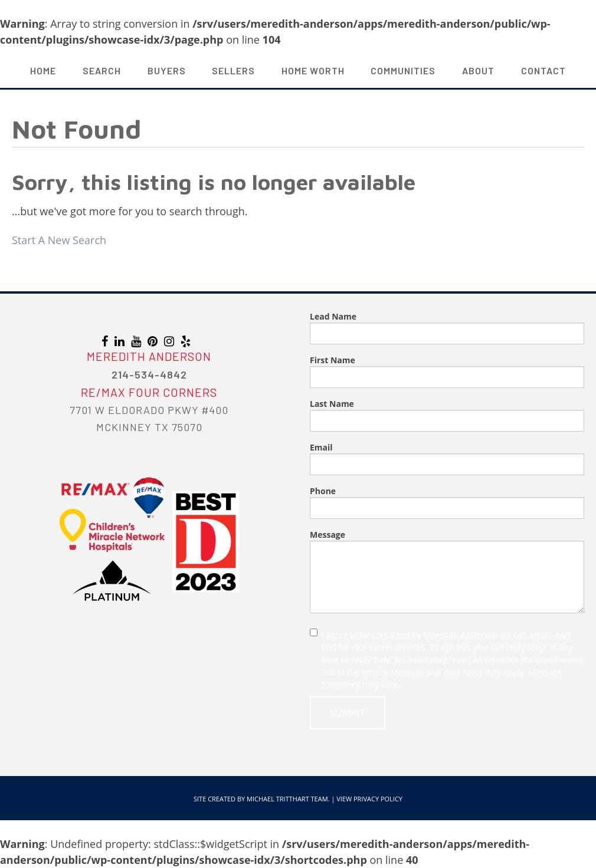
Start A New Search (59, 240)
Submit (348, 713)
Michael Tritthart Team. (288, 799)
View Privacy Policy (369, 799)
